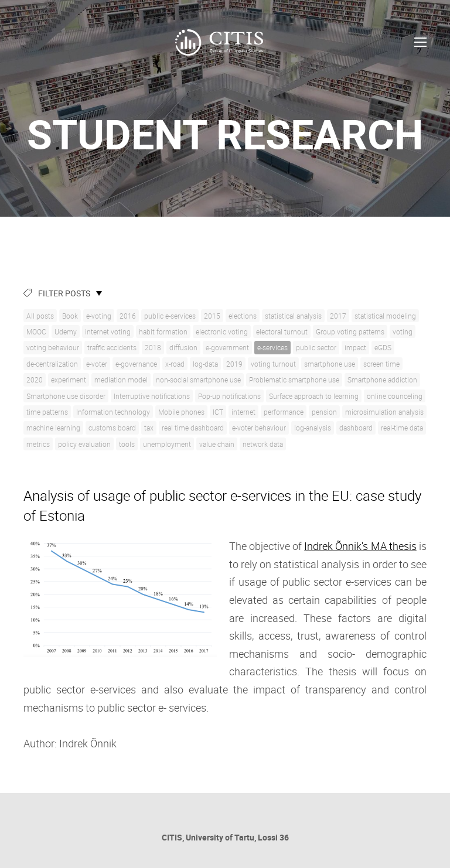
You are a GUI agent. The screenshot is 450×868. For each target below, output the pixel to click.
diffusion (183, 347)
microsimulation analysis (384, 412)
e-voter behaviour (259, 428)
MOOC (36, 332)
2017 (338, 316)
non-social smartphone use (198, 380)
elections (243, 316)
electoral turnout (282, 332)
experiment (69, 380)
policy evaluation (84, 444)
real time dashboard (193, 428)
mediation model (121, 380)
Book (70, 316)
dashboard (356, 428)
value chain (217, 444)
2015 (212, 316)
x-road (175, 364)
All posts (40, 316)
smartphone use (330, 364)
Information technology (113, 412)
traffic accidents (112, 347)
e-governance (136, 364)
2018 (153, 347)
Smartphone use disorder (66, 396)
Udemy (66, 332)
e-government (227, 347)
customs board (112, 428)
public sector (316, 347)
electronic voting (222, 332)
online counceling (395, 396)
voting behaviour (53, 347)
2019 (234, 364)
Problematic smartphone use (294, 380)
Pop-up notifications (229, 396)
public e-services (170, 316)
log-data (205, 364)
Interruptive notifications (152, 396)
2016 (128, 316)
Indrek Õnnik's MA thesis (360, 546)
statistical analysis (293, 316)
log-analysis (313, 428)
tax (149, 428)
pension (324, 412)
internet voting (108, 332)
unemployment (167, 444)
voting (403, 332)
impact (355, 347)
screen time (381, 364)
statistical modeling (385, 316)
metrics (38, 444)
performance (284, 412)
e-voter (97, 364)
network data (263, 444)
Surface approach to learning (314, 396)
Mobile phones (181, 412)
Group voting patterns (350, 332)
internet (243, 412)
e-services (272, 347)
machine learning (53, 428)
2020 (35, 380)
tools (127, 444)
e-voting (99, 316)
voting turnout (273, 364)
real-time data (402, 428)
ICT (218, 412)
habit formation (163, 332)
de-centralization (52, 364)
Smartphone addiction (382, 380)
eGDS (383, 347)
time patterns (47, 412)
